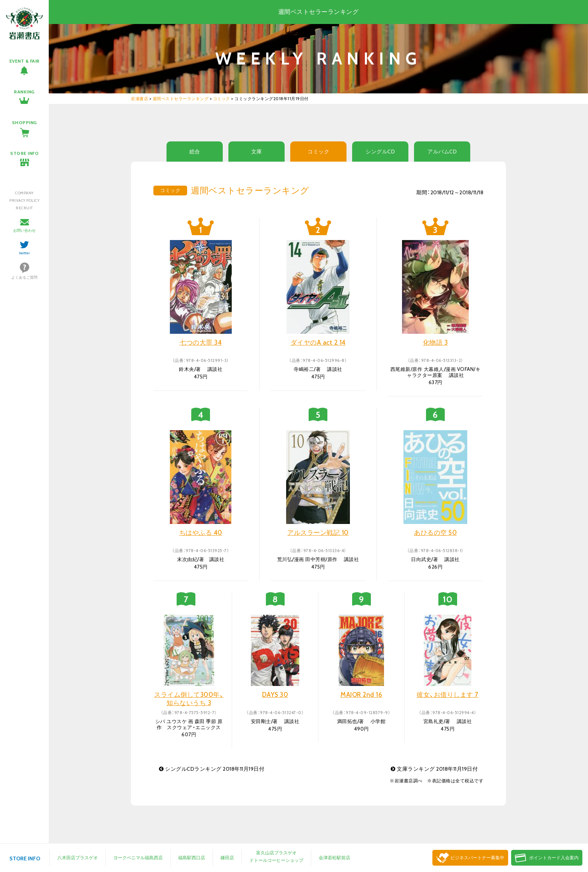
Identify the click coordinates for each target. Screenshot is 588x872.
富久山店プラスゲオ (276, 853)
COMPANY (24, 193)
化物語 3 (436, 342)
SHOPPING (25, 122)
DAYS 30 (275, 695)
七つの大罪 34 (201, 342)
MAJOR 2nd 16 (361, 695)
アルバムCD (442, 152)
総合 (195, 152)
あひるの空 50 (435, 533)
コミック (318, 152)
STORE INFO (24, 153)
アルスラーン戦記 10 (318, 533)
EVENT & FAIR (25, 61)
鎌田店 (227, 858)
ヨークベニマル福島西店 (138, 858)
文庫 (257, 152)
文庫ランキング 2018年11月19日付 (434, 769)
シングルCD (380, 152)
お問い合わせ (24, 230)
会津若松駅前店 (334, 858)
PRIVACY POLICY (24, 200)
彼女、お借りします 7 (448, 695)
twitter (25, 253)
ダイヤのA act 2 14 (318, 342)
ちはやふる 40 (201, 533)
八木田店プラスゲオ (78, 858)
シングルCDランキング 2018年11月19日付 (212, 769)
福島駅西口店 (192, 858)
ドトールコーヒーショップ (276, 860)
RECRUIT (24, 208)
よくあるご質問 (24, 277)
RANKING (24, 92)
